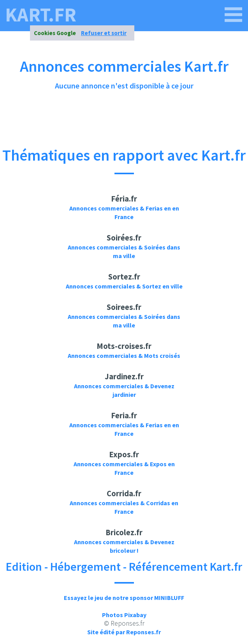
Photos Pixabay (124, 615)
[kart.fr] (234, 15)
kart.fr (41, 15)
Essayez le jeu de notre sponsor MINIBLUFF (124, 598)
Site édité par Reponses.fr (124, 632)
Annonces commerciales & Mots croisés (124, 356)
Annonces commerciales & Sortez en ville (124, 286)
